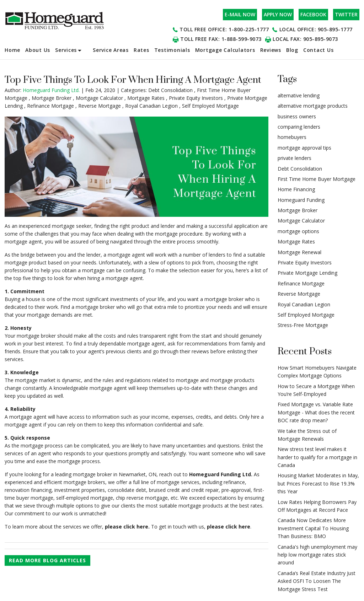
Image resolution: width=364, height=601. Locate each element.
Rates (141, 50)
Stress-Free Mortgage (303, 325)
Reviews (271, 50)
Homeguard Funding (301, 200)
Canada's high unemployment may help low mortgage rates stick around (317, 555)
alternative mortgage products (313, 106)
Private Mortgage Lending (307, 273)
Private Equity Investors (196, 98)
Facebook (313, 14)
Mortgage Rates (146, 98)
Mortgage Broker (52, 98)
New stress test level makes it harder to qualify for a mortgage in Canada (317, 457)
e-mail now (240, 14)
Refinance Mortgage (50, 106)
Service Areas (111, 50)
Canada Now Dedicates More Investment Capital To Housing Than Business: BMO (313, 528)
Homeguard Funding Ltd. (221, 474)
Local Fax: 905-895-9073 (305, 39)
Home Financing (296, 189)
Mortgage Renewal (299, 252)
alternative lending (299, 95)
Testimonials (172, 50)
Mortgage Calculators (225, 50)
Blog (292, 50)
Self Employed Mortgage (210, 106)
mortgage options (298, 231)
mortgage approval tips (304, 148)
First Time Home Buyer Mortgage (317, 179)
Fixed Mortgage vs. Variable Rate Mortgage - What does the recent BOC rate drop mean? (316, 412)
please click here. (127, 527)
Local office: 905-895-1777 (316, 29)
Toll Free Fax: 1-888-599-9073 (221, 39)
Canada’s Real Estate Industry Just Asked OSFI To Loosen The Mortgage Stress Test (317, 581)
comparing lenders (299, 127)
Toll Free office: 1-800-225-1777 (224, 29)
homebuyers (292, 137)
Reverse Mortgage (100, 106)
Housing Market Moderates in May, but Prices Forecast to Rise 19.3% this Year (318, 483)
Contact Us (318, 50)
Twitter (346, 14)
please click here (229, 527)
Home (12, 50)
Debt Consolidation (170, 90)
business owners (297, 116)
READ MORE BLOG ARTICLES (47, 560)
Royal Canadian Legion (151, 106)
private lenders (295, 158)
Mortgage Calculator (99, 98)
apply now (278, 14)
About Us (38, 50)
